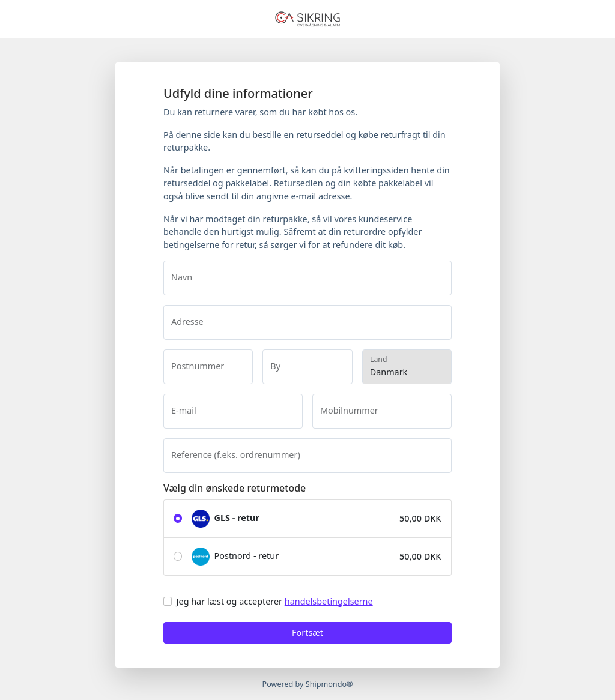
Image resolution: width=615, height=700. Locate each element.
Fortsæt (307, 632)
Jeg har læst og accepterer (275, 601)
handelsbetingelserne (329, 601)
